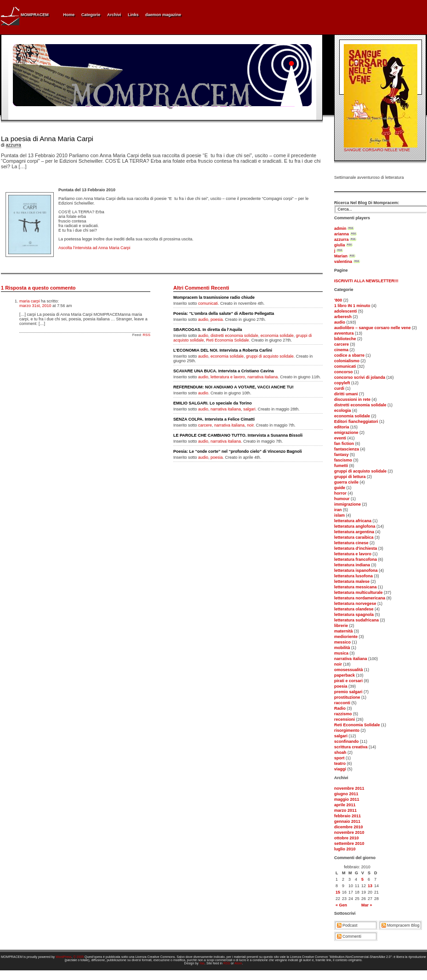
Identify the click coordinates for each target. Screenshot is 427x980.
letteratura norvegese (355, 604)
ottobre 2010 (347, 838)
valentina (343, 262)
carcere (342, 344)
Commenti (352, 936)
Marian (341, 256)
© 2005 (78, 957)
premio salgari (348, 692)
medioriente (346, 637)
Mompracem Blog (403, 925)
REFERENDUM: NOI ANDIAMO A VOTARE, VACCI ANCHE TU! (233, 387)
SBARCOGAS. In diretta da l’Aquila (208, 330)
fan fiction (344, 444)
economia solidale (352, 416)
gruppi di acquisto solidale (360, 471)
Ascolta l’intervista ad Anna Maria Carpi (94, 248)
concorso (344, 372)
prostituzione (347, 697)
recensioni (344, 719)
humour (342, 499)
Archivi (114, 15)
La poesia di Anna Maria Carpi (47, 139)
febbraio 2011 (347, 816)
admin (340, 228)
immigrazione (347, 504)
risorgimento (347, 730)
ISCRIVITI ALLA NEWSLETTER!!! (366, 281)
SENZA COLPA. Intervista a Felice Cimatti (214, 419)
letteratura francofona (356, 559)
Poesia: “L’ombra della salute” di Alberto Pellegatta (224, 313)
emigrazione (346, 433)
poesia (341, 686)
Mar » (367, 905)
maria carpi (30, 301)
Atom (238, 963)
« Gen (341, 905)
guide (340, 488)
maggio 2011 (347, 799)
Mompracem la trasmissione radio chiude (214, 297)
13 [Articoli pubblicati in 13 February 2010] (370, 886)
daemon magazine (163, 15)
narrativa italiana (351, 659)
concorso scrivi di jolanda (360, 377)
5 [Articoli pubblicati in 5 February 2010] (362, 879)
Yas (202, 963)
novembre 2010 (349, 832)
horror (340, 493)
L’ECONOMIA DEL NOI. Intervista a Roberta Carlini (223, 350)
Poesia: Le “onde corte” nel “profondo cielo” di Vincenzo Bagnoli (238, 451)
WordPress (64, 957)
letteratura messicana (356, 587)
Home (69, 15)
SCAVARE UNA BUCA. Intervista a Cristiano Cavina (224, 371)
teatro (340, 763)
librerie (341, 626)
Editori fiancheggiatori (356, 422)
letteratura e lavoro (353, 554)
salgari (341, 736)
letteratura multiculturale (359, 593)
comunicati (345, 366)
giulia (340, 245)
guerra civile (346, 482)
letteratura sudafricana (356, 620)
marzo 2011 (345, 810)
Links (133, 15)
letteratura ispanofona (356, 570)
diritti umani (346, 394)
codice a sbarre (349, 355)
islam (339, 515)
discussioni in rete (352, 399)
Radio (340, 708)
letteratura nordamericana (360, 598)
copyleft (342, 383)
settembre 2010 (349, 843)
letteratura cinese (351, 543)
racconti (342, 703)
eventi (340, 438)
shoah (340, 752)
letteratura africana (353, 521)
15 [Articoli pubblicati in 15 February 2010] (338, 892)
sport (339, 758)
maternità (344, 631)
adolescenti (346, 311)
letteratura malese (352, 581)
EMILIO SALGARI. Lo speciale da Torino (213, 403)
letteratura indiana (352, 565)
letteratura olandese (354, 609)
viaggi (340, 769)
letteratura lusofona (353, 576)
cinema (341, 350)
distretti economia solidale (360, 405)
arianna (342, 234)
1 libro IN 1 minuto (352, 306)
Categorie (91, 15)
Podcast (350, 925)
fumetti (341, 466)
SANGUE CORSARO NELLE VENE (377, 150)
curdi (339, 388)
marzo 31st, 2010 (35, 306)
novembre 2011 (349, 788)
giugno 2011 (346, 794)
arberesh (343, 317)
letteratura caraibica (354, 537)
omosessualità (349, 670)
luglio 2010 (345, 849)
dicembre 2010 (349, 827)
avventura (344, 333)
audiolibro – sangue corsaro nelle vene (373, 328)
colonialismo (347, 361)
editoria (342, 427)
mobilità (342, 648)
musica (341, 653)
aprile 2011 (345, 805)
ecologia (343, 410)
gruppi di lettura (350, 477)
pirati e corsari (348, 681)
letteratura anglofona (355, 526)
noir (338, 664)
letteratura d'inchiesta (356, 548)
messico (342, 642)
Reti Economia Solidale (357, 725)
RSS (147, 335)
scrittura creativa (351, 747)
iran (338, 510)
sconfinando (347, 741)
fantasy (342, 455)
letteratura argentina (354, 532)
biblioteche (345, 339)
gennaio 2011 (347, 821)
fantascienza (347, 449)
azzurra (342, 239)
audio (340, 322)
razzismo (343, 714)
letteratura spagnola (354, 615)
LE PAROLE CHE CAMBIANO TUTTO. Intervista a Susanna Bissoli (238, 435)
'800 (338, 300)
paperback (344, 675)
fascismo (343, 460)
